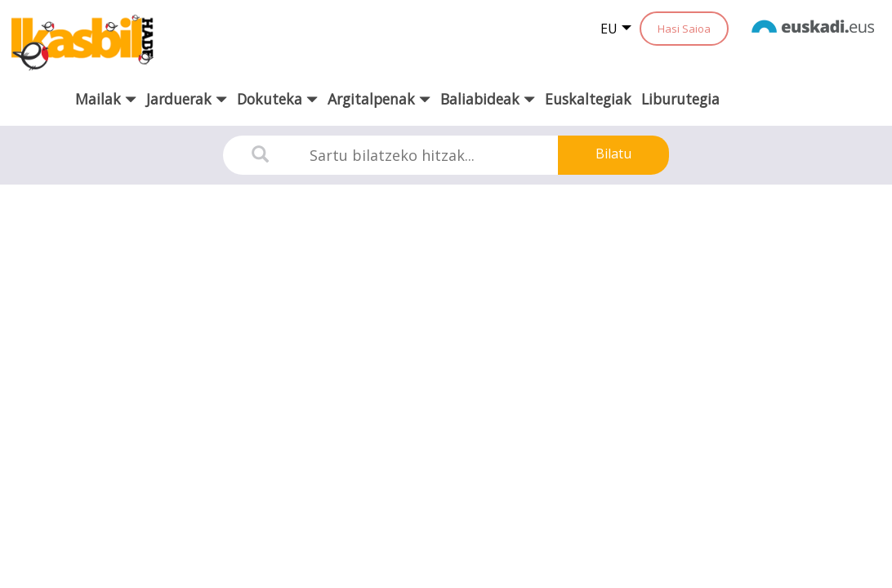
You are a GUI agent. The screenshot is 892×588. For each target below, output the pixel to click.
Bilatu (613, 154)
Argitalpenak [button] (379, 99)
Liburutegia (680, 99)
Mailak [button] (106, 99)
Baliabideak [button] (488, 99)
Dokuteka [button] (277, 99)
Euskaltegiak (588, 99)
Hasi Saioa (684, 29)
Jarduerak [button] (187, 99)
